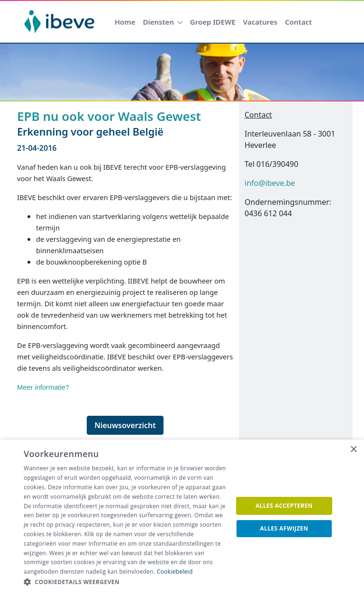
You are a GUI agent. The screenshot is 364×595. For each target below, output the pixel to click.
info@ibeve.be (270, 183)
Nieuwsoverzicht (125, 425)
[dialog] (182, 517)
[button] (125, 582)
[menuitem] (125, 22)
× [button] (353, 450)
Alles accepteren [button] (284, 506)
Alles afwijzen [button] (284, 528)
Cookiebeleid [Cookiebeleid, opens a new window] (175, 572)
